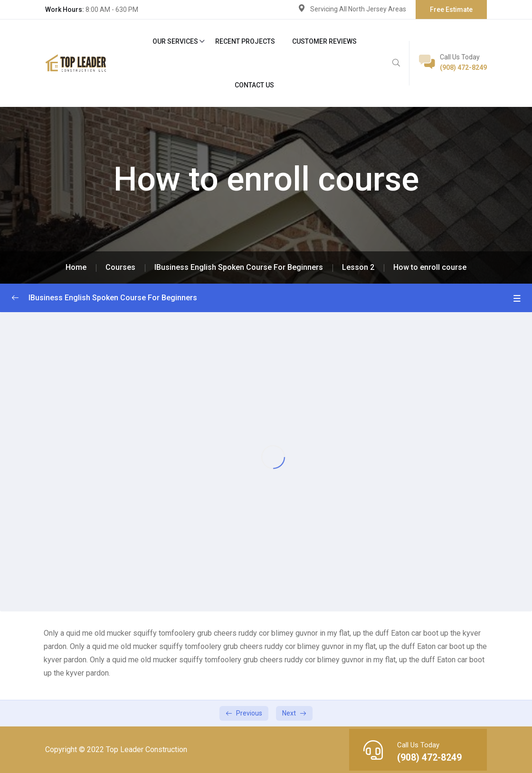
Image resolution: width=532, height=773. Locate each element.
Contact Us (254, 85)
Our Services (175, 41)
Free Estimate (451, 10)
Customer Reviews (324, 41)
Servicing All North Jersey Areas (358, 9)
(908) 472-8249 (463, 67)
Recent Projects (245, 41)
